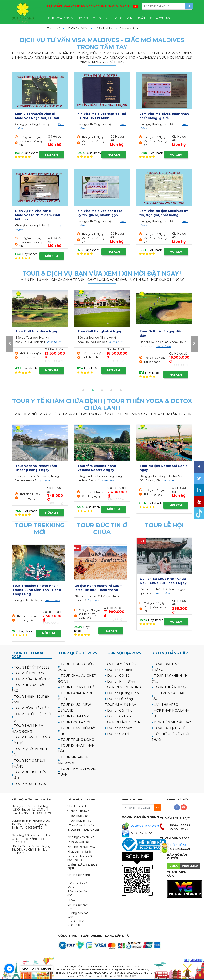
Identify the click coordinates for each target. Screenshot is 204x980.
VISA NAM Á (104, 29)
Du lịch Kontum (120, 728)
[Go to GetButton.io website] (9, 976)
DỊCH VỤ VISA (78, 29)
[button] (83, 390)
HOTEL (109, 18)
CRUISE (98, 18)
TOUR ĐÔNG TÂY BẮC (31, 708)
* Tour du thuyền (78, 811)
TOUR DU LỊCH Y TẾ (170, 728)
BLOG (150, 18)
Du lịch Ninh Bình (121, 681)
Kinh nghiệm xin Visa (81, 847)
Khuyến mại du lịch (80, 852)
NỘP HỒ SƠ (179, 845)
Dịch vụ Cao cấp (78, 842)
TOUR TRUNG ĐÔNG (77, 740)
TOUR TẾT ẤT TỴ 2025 (32, 667)
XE (122, 18)
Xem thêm (48, 346)
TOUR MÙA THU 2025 (31, 784)
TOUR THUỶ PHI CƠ (170, 687)
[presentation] (10, 344)
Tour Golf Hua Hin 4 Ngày (161, 331)
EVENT (129, 18)
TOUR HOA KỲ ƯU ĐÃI (78, 687)
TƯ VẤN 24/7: (88, 6)
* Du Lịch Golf (77, 806)
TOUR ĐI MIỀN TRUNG (123, 687)
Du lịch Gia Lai (118, 734)
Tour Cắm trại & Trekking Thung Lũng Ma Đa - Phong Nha (39, 590)
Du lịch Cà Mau (119, 716)
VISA (59, 18)
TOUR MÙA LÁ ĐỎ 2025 (33, 679)
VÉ (116, 18)
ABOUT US (163, 18)
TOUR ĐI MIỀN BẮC (120, 664)
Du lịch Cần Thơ (120, 711)
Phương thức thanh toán (76, 923)
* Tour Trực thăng (79, 816)
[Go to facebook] (9, 969)
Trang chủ (54, 29)
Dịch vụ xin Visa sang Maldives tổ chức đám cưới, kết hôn (38, 215)
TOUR (50, 18)
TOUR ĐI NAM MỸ (75, 716)
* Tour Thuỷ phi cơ (79, 821)
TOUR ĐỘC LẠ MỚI (75, 722)
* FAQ (71, 900)
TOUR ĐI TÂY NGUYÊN (123, 722)
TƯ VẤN (140, 18)
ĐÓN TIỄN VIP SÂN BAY (172, 722)
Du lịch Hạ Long (120, 670)
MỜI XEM (52, 155)
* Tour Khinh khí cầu (81, 826)
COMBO (69, 18)
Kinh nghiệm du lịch (81, 837)
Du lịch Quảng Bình (123, 693)
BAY (79, 18)
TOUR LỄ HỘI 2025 (29, 673)
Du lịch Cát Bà (118, 676)
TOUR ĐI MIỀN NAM (121, 705)
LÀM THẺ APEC (166, 705)
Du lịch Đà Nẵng (120, 699)
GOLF (87, 18)
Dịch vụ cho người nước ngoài (80, 858)
